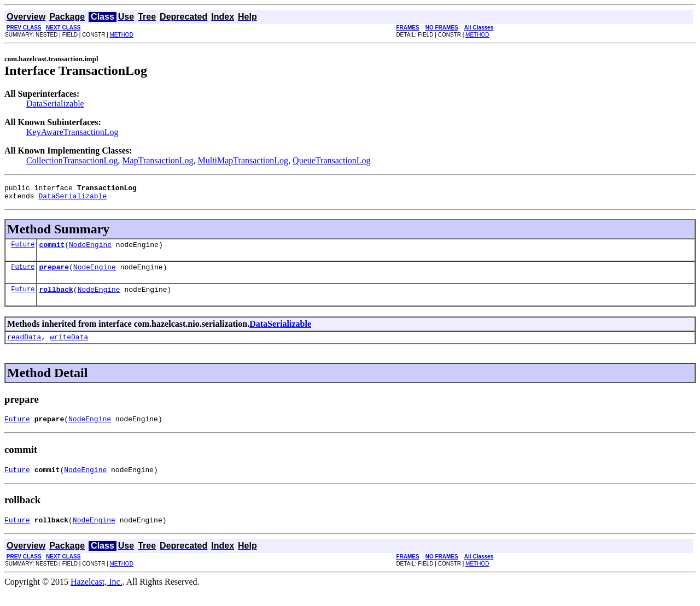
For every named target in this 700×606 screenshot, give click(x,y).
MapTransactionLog (157, 160)
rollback (56, 297)
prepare (54, 273)
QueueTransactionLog (332, 160)
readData (24, 346)
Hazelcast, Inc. (97, 596)
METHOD (122, 35)
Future (23, 249)
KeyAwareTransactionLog (72, 132)
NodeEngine (90, 249)
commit (52, 249)
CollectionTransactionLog (72, 160)
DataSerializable (55, 104)
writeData (69, 346)
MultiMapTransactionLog (243, 160)
